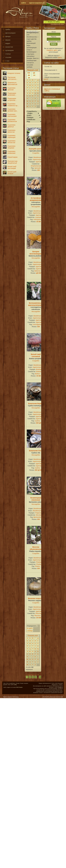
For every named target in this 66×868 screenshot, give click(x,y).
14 (40, 677)
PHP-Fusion (19, 687)
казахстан (8, 47)
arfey (15, 685)
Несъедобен (36, 207)
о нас (6, 61)
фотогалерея (9, 33)
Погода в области (54, 108)
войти (24, 3)
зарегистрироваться (37, 3)
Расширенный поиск (57, 24)
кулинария (8, 51)
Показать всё (33, 636)
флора (6, 37)
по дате (30, 628)
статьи (6, 54)
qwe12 (46, 79)
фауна (6, 40)
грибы (6, 30)
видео (6, 44)
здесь (60, 57)
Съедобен (36, 153)
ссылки (7, 57)
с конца (30, 631)
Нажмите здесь (52, 50)
